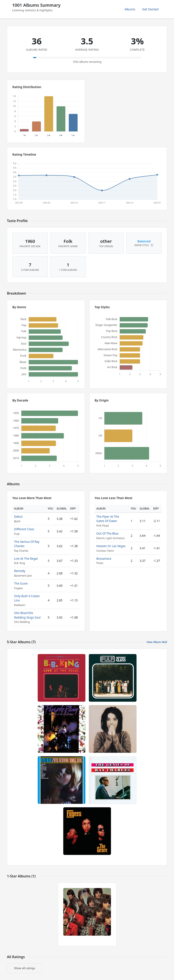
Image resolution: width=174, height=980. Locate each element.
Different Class (24, 529)
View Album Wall (157, 642)
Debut (18, 517)
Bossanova (104, 559)
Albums (130, 9)
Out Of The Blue (107, 533)
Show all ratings (25, 968)
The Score (21, 583)
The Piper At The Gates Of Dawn (108, 519)
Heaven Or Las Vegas (111, 546)
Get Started (150, 9)
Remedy (20, 571)
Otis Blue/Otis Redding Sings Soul (27, 615)
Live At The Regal (26, 559)
